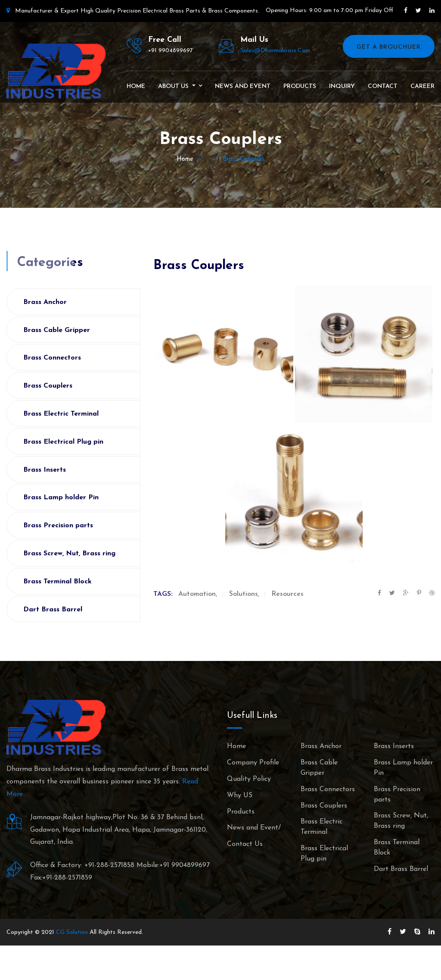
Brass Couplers (48, 386)
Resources (287, 594)
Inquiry (342, 86)
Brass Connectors (52, 358)
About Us (174, 86)
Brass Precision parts (58, 526)
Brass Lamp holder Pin (61, 498)
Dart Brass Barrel (53, 610)
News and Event (243, 86)
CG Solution (72, 932)
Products (300, 86)
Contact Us (245, 844)
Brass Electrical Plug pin (63, 442)
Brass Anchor (45, 302)
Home (136, 86)
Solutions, (244, 594)
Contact (383, 86)
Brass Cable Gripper (57, 330)
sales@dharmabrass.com (275, 51)
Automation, (198, 594)
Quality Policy (249, 779)
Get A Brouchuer (389, 47)
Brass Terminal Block (57, 582)
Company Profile (253, 763)
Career (422, 86)
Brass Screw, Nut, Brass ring (69, 554)
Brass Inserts (45, 470)
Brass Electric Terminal (61, 414)
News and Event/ (254, 828)
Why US (240, 795)
